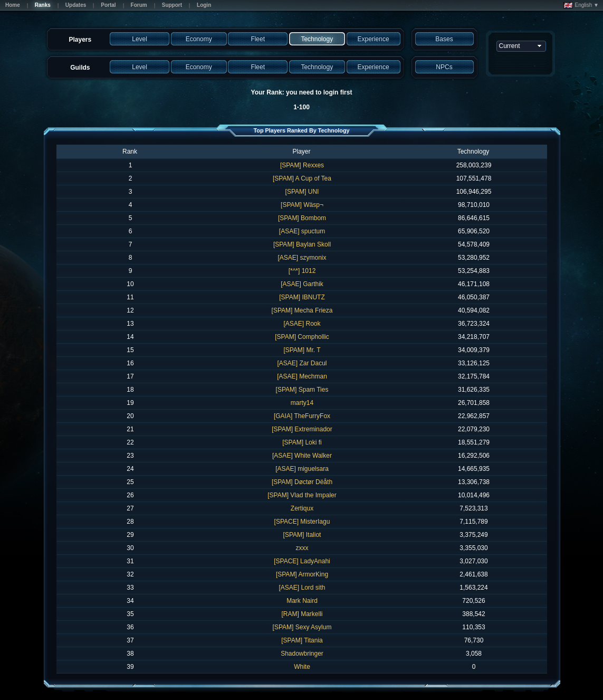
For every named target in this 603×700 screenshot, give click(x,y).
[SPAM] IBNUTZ (302, 297)
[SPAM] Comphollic (302, 337)
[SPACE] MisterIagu (302, 522)
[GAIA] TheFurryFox (302, 416)
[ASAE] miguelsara (302, 469)
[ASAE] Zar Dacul (302, 363)
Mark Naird (302, 601)
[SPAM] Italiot (302, 535)
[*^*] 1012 (302, 271)
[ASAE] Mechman (302, 376)
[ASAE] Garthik (302, 284)
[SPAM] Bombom (302, 218)
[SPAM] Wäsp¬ (302, 205)
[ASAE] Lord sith (302, 588)
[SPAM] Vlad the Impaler (302, 495)
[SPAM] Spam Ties (302, 390)
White (302, 667)
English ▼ (581, 5)
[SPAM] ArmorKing (302, 574)
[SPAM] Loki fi (302, 442)
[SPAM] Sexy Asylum (302, 627)
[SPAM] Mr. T (302, 350)
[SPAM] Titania (302, 640)
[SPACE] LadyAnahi (302, 561)
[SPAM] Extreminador (302, 429)
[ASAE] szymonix (302, 258)
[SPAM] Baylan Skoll (302, 244)
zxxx (302, 548)
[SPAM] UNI (302, 192)
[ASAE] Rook (302, 324)
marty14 (302, 403)
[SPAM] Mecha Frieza (302, 310)
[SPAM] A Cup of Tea (302, 178)
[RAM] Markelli (302, 614)
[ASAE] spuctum (302, 231)
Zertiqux (302, 508)
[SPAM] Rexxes (302, 165)
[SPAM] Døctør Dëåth (302, 482)
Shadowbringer (302, 654)
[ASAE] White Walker (302, 456)
